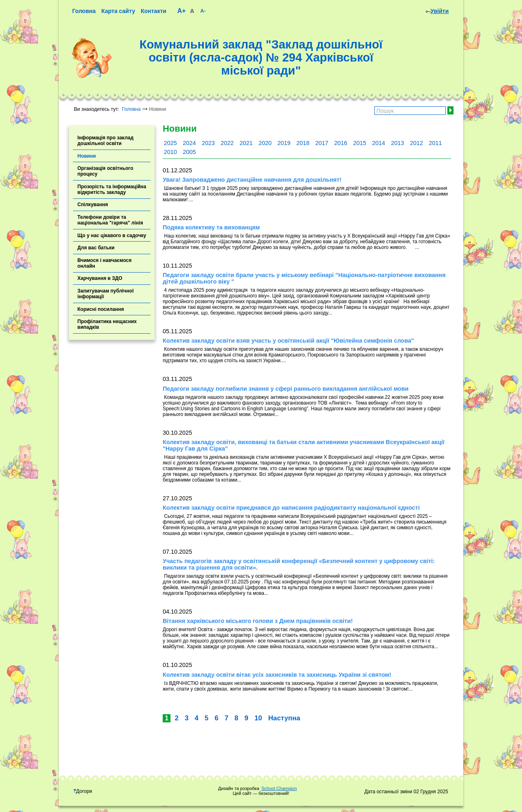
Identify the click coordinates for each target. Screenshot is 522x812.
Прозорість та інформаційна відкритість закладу (112, 189)
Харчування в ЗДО (100, 278)
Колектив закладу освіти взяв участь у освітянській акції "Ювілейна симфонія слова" (288, 341)
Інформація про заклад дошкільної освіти (106, 141)
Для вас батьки (96, 248)
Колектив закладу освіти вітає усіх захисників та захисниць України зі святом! (277, 675)
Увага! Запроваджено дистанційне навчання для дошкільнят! (252, 180)
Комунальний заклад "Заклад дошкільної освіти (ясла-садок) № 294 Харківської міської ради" (261, 57)
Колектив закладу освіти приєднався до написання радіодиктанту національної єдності (291, 508)
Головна (84, 11)
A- (203, 11)
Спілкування (93, 205)
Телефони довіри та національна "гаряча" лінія (110, 220)
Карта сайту (118, 11)
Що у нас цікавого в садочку (112, 235)
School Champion (279, 788)
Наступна (284, 718)
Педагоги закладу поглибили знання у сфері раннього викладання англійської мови (286, 389)
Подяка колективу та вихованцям (211, 227)
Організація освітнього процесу (105, 171)
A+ (182, 11)
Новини (87, 156)
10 (258, 718)
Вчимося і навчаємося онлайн (105, 263)
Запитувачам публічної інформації (106, 294)
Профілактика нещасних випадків (107, 324)
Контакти (154, 11)
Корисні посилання (101, 309)
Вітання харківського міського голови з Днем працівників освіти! (258, 621)
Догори (83, 791)
